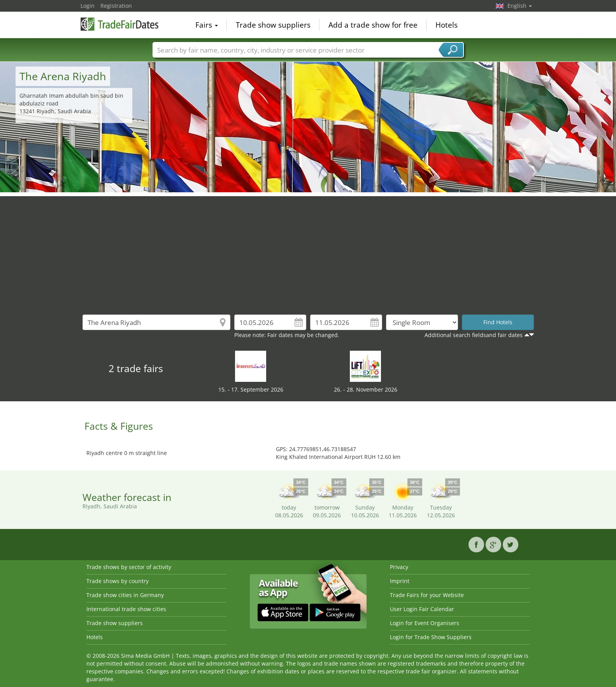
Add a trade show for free (373, 25)
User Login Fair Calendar (422, 609)
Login (88, 6)
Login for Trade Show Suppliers (431, 637)
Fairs (207, 25)
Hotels (447, 25)
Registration (116, 6)
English (520, 6)
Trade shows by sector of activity (129, 567)
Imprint (400, 581)
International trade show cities (126, 609)
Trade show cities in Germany (125, 595)
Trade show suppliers (273, 25)
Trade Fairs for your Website (427, 595)
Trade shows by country (118, 581)
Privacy (399, 567)
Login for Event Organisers (425, 623)
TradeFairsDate (119, 24)
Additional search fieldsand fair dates (474, 335)
